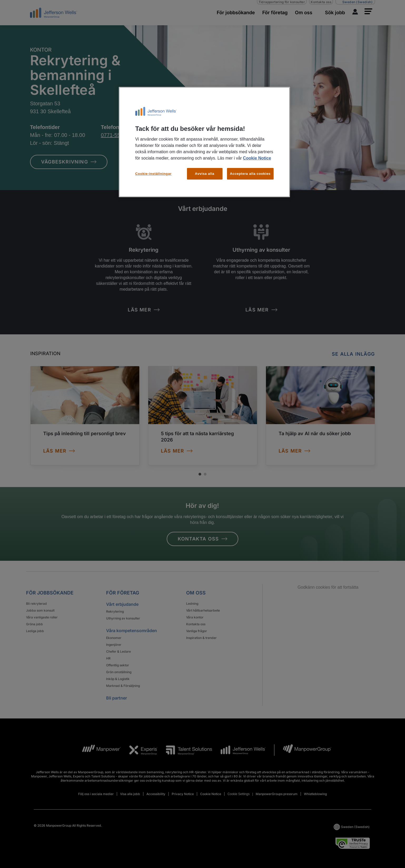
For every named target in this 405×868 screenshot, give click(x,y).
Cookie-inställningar (154, 174)
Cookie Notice (257, 158)
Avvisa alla (205, 174)
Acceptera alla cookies (250, 174)
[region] (204, 142)
